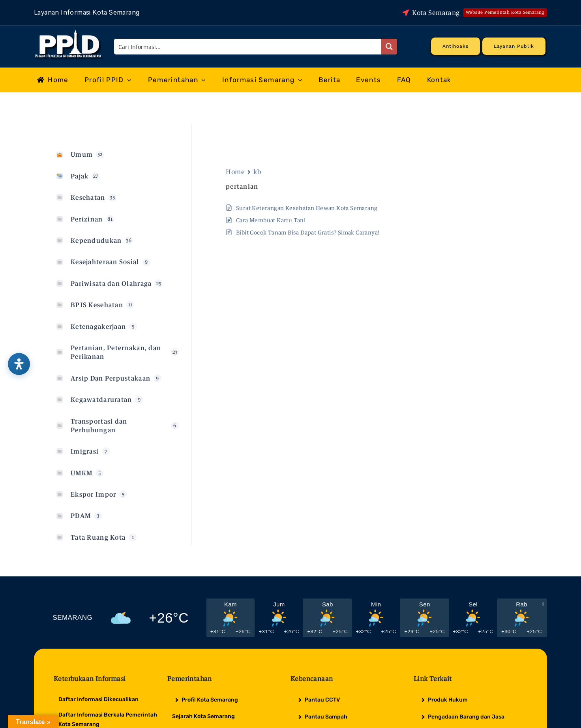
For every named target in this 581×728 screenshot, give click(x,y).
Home (235, 172)
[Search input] (248, 47)
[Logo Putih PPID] (69, 32)
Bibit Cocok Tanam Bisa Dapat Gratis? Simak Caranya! (308, 232)
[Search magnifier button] (389, 47)
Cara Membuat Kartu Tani (271, 220)
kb (257, 172)
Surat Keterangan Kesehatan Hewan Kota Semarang (307, 208)
